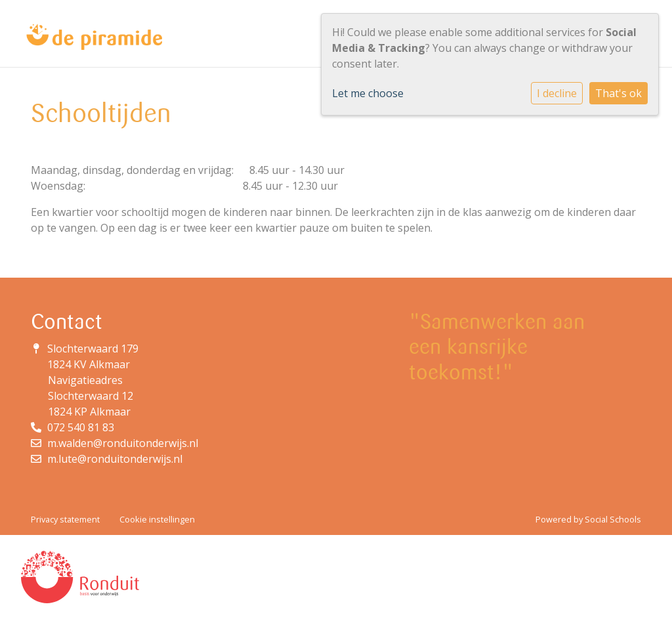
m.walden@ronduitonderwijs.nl (123, 443)
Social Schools (613, 519)
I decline (557, 93)
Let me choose (368, 93)
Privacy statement (65, 519)
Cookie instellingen (157, 519)
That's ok (619, 93)
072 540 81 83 (81, 427)
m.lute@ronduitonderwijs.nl (115, 459)
